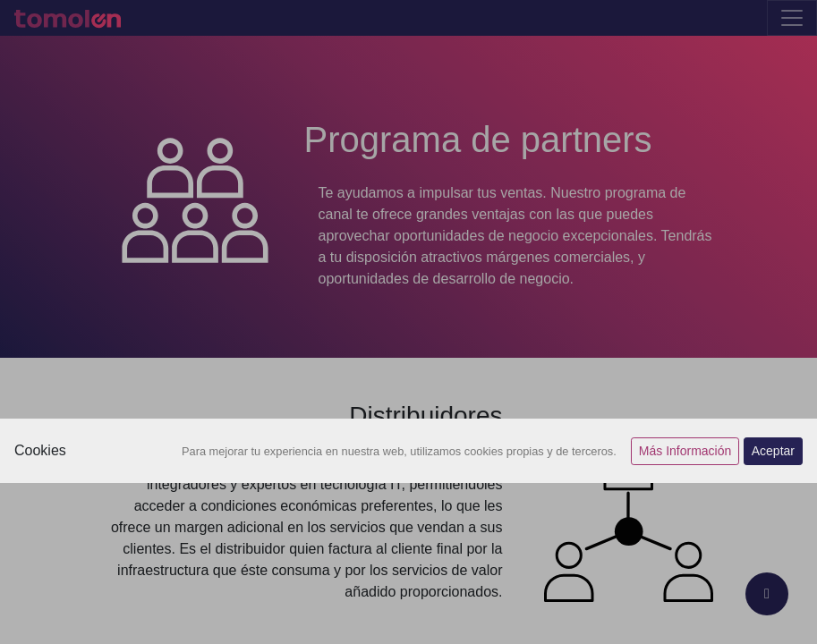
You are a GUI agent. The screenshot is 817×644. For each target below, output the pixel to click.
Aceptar (773, 451)
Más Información (685, 451)
